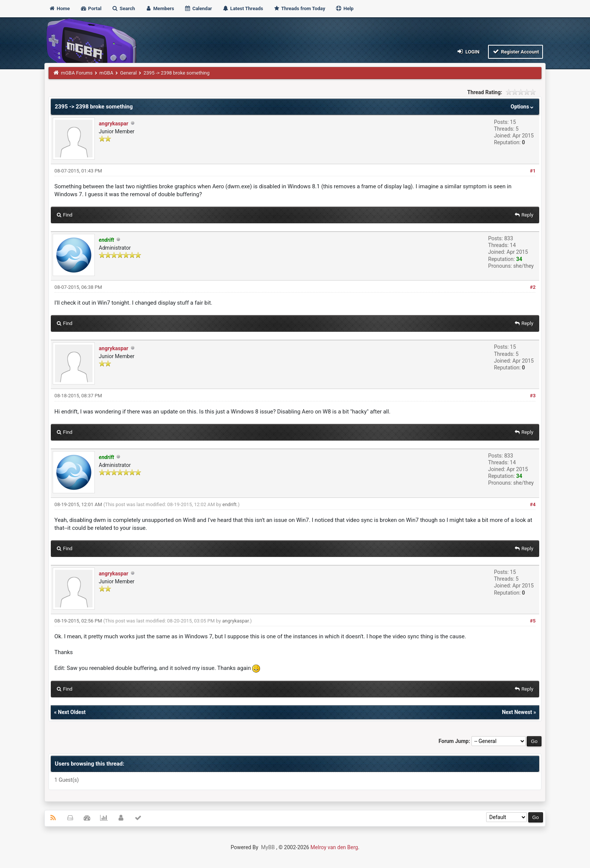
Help (344, 8)
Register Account (516, 51)
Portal (91, 8)
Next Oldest (72, 712)
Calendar (198, 8)
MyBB (268, 847)
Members (160, 8)
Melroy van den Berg (334, 847)
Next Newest (517, 712)
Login (468, 51)
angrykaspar (114, 124)
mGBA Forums (77, 73)
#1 (533, 171)
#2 (533, 287)
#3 (533, 396)
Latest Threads (243, 8)
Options (523, 107)
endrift (230, 504)
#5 (533, 621)
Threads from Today (299, 8)
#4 (533, 504)
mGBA (106, 73)
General (128, 73)
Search (123, 8)
